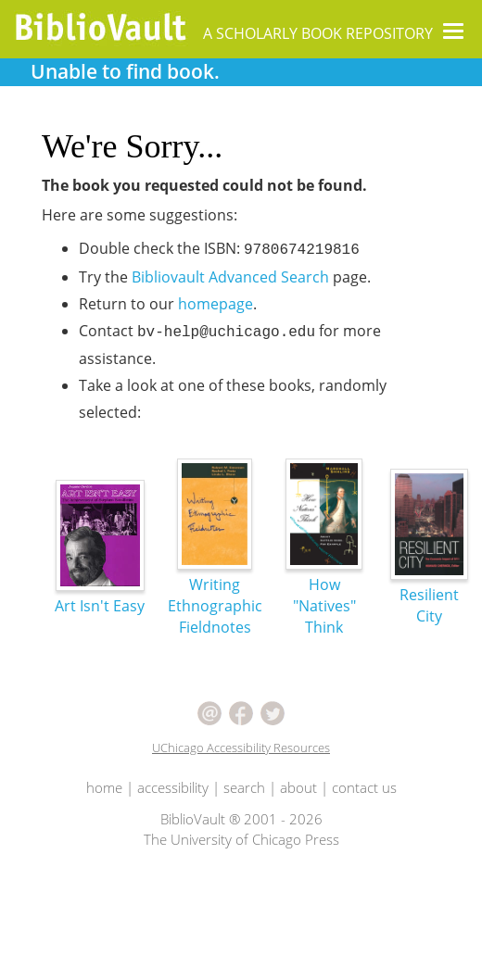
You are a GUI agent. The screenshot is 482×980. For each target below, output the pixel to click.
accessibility (173, 787)
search (244, 787)
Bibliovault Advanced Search (230, 277)
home (104, 787)
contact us (364, 787)
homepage (216, 304)
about (298, 787)
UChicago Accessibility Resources (241, 748)
